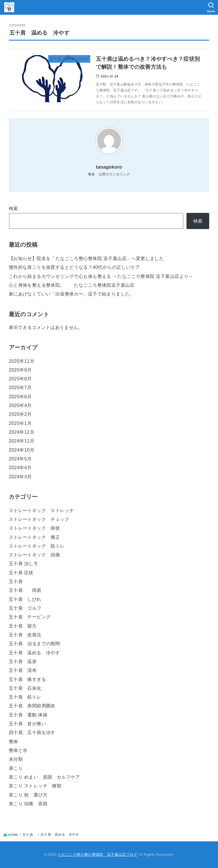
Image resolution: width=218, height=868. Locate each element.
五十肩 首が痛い (27, 724)
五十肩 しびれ (25, 599)
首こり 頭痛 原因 (28, 804)
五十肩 (18, 581)
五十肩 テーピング (30, 617)
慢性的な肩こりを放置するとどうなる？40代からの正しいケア (74, 267)
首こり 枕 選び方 (28, 795)
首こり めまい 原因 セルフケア (44, 777)
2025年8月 (20, 379)
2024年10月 (22, 450)
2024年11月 (22, 441)
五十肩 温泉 (23, 661)
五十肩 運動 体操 (28, 715)
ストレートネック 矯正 (34, 537)
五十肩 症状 (21, 573)
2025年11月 (22, 361)
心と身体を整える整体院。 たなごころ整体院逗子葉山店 (72, 285)
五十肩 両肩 (25, 590)
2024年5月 (20, 459)
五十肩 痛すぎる (27, 679)
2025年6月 (20, 397)
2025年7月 (20, 387)
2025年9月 (20, 370)
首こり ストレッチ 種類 (35, 786)
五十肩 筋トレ (25, 697)
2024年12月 (22, 432)
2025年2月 (20, 414)
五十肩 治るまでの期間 (34, 643)
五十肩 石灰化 (25, 688)
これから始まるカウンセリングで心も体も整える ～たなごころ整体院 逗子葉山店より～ (101, 276)
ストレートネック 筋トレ (37, 546)
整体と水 (18, 750)
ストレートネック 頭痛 (34, 555)
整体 (13, 741)
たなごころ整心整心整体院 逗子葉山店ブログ (98, 855)
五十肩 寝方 (23, 626)
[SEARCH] (211, 7)
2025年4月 (20, 405)
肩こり (16, 768)
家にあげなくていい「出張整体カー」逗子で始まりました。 (72, 294)
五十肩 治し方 (23, 563)
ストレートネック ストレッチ (41, 510)
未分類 (16, 759)
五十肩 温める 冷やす (34, 653)
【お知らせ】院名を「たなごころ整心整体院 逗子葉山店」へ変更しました (86, 258)
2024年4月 (20, 467)
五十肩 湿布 (23, 670)
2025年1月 (20, 423)
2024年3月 (20, 477)
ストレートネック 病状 (34, 528)
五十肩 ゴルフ (25, 608)
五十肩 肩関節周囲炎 (32, 706)
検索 (13, 208)
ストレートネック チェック (39, 519)
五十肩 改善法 (25, 635)
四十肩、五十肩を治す (32, 732)
